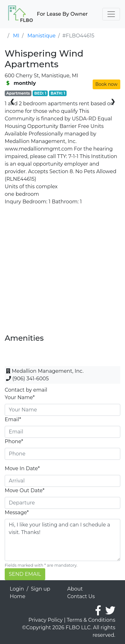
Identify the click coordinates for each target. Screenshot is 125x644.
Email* (13, 419)
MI (16, 36)
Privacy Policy (46, 620)
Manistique (41, 36)
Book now (107, 84)
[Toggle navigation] (111, 14)
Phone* (14, 441)
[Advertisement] (63, 271)
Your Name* (20, 397)
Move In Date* (22, 468)
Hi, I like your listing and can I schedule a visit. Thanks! (63, 540)
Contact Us (81, 596)
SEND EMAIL (25, 574)
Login (17, 589)
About (75, 589)
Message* (17, 512)
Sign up (41, 589)
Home (18, 596)
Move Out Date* (25, 490)
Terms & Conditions (91, 620)
